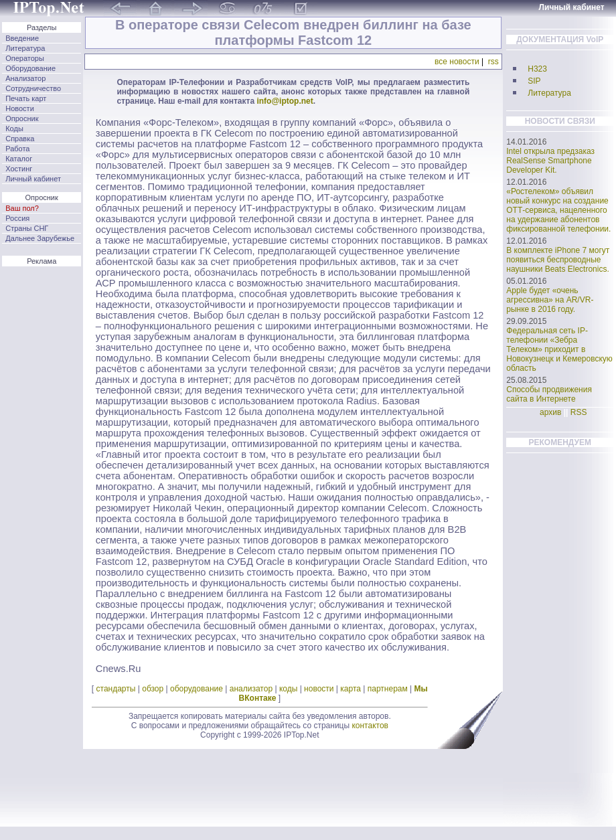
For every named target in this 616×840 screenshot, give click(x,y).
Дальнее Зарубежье (40, 238)
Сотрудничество (33, 88)
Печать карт (26, 98)
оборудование (197, 689)
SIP (534, 81)
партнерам (388, 689)
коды (288, 689)
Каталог (19, 159)
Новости (20, 108)
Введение (22, 38)
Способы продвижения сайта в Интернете (549, 394)
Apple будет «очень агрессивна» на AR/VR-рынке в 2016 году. (550, 300)
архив (550, 412)
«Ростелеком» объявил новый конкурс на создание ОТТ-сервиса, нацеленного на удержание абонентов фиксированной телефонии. (558, 210)
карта (351, 689)
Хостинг (19, 169)
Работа (17, 149)
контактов (370, 726)
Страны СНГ (27, 228)
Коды (14, 129)
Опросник (22, 118)
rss (493, 62)
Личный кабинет (33, 179)
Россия (17, 218)
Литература (25, 48)
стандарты (116, 689)
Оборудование (30, 68)
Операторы (25, 58)
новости (319, 689)
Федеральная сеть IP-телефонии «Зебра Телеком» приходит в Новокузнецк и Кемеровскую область (559, 349)
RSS (579, 412)
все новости (457, 62)
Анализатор (25, 78)
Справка (20, 139)
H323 (537, 69)
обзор (153, 689)
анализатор (251, 689)
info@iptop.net (285, 101)
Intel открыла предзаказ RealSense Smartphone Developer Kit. (550, 161)
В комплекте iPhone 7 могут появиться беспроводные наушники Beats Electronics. (558, 260)
